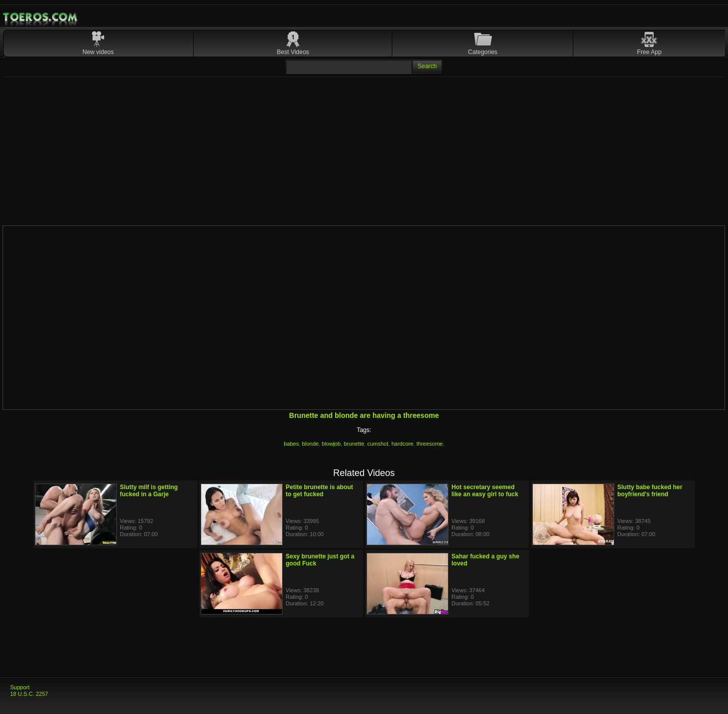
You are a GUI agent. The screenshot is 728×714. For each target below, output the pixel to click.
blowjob (331, 444)
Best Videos (293, 52)
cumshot (378, 444)
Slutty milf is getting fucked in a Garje (149, 491)
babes (291, 444)
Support (20, 687)
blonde (310, 444)
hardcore (402, 444)
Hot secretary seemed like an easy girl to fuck (485, 491)
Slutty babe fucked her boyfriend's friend (650, 491)
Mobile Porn (41, 17)
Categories (483, 52)
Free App (649, 52)
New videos (98, 52)
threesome (430, 444)
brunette (354, 444)
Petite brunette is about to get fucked (319, 491)
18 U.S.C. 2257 (29, 694)
